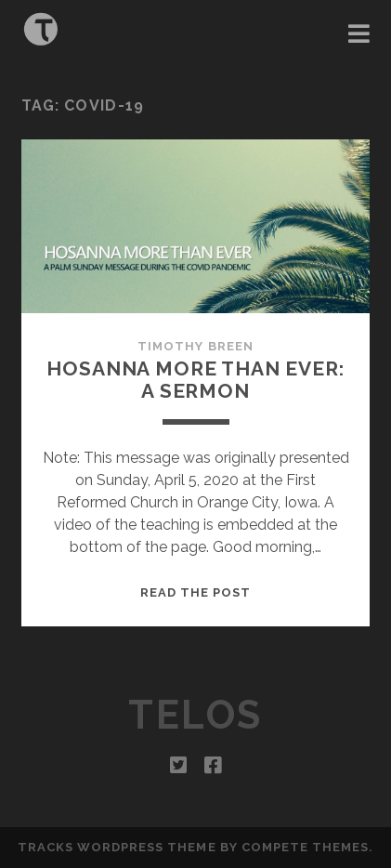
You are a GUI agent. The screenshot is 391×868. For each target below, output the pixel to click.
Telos (195, 715)
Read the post (196, 592)
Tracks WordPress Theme (117, 847)
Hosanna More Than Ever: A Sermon (195, 380)
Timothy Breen (195, 346)
